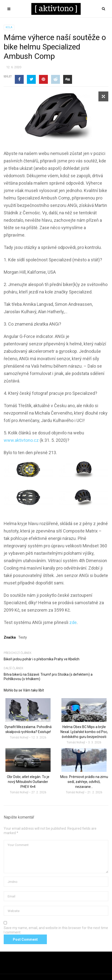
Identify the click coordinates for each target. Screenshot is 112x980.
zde (73, 622)
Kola (9, 27)
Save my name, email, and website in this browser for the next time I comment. (56, 930)
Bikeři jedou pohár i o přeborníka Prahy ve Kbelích (42, 659)
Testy (23, 637)
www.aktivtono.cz (21, 440)
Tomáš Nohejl (19, 737)
